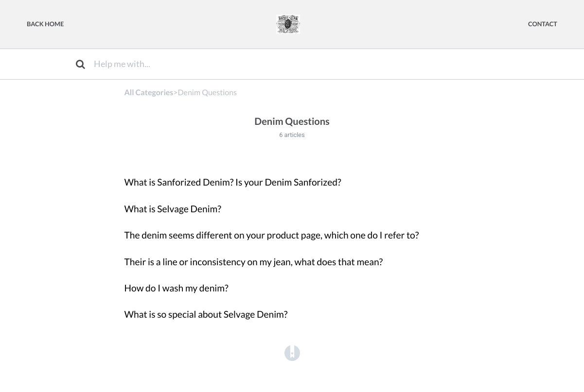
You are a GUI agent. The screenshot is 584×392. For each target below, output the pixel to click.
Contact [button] (543, 24)
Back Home (45, 24)
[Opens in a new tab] (292, 352)
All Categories (149, 93)
